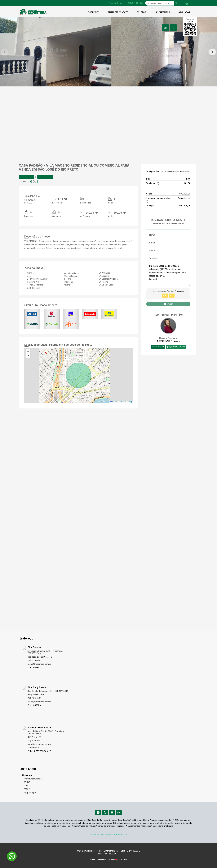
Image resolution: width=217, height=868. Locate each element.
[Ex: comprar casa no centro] (160, 3)
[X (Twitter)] (105, 813)
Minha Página (158, 347)
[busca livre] (176, 3)
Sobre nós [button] (94, 12)
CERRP (27, 789)
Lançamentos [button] (163, 12)
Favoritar (27, 177)
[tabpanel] (108, 52)
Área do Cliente (116, 3)
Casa (23, 165)
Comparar (45, 177)
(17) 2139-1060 (34, 698)
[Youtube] (112, 813)
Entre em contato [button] (118, 12)
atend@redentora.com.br (39, 664)
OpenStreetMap (126, 402)
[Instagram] (119, 813)
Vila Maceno (58, 165)
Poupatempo (30, 793)
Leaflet (114, 402)
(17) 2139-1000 (34, 741)
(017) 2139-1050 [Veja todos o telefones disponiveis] (136, 3)
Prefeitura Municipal (33, 779)
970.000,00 (185, 194)
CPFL (26, 786)
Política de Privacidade (100, 835)
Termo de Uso (121, 835)
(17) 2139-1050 (34, 660)
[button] (186, 3)
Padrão (36, 165)
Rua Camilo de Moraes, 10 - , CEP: (48, 691)
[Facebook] (98, 813)
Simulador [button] (184, 12)
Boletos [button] (142, 12)
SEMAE (27, 782)
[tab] (165, 28)
